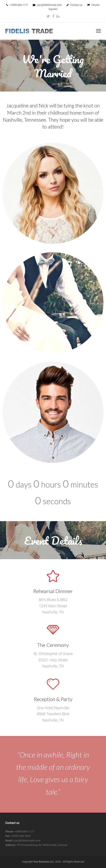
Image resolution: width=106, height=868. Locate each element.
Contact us (77, 5)
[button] (98, 31)
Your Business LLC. (44, 862)
